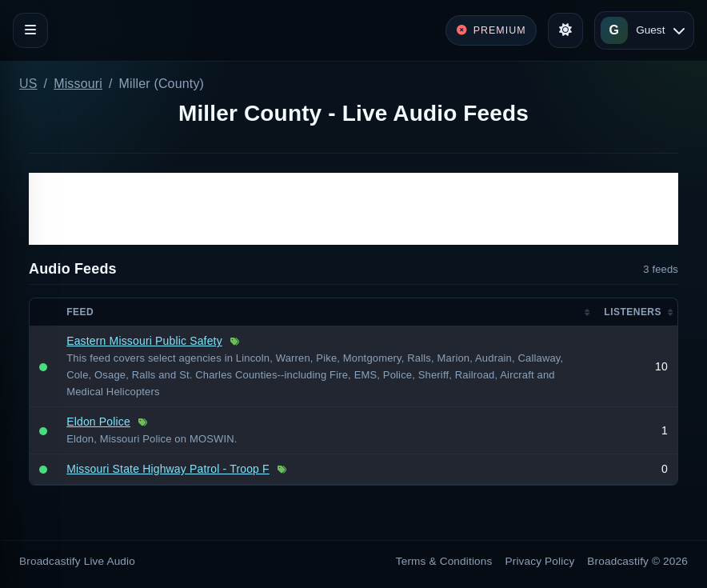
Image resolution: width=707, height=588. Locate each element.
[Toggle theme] (565, 30)
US (28, 84)
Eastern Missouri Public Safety (144, 341)
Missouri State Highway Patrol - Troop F (168, 469)
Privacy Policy (540, 561)
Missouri (78, 84)
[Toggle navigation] (30, 30)
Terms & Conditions (444, 561)
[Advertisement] (353, 209)
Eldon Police (98, 422)
